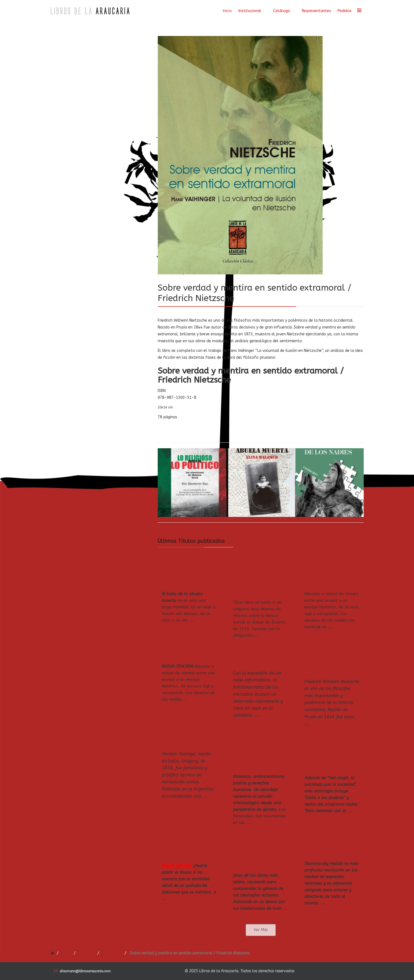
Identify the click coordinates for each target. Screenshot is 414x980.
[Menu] (359, 11)
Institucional (250, 11)
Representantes (316, 11)
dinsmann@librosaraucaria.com (85, 971)
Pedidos (345, 11)
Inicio (227, 11)
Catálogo (282, 11)
